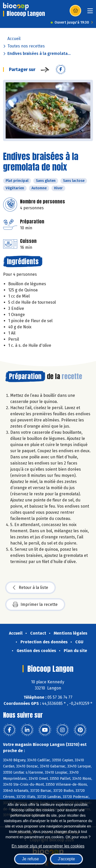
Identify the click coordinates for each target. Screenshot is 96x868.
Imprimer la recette (35, 605)
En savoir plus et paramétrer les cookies (48, 846)
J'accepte (66, 859)
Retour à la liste (30, 588)
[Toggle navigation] (90, 12)
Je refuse (30, 859)
